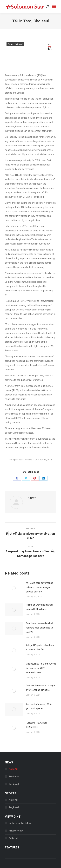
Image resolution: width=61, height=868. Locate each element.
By (36, 460)
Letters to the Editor (20, 823)
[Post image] (14, 588)
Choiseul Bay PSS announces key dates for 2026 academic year (41, 668)
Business (14, 777)
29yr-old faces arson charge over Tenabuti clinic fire (40, 688)
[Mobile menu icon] (54, 6)
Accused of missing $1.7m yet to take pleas (40, 706)
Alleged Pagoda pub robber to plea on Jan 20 (40, 647)
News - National (15, 44)
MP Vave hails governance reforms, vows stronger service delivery (40, 587)
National (13, 769)
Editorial (13, 838)
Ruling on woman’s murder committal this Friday (40, 607)
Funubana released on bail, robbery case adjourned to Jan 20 (40, 628)
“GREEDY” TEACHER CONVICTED (36, 725)
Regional (14, 784)
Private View (16, 831)
